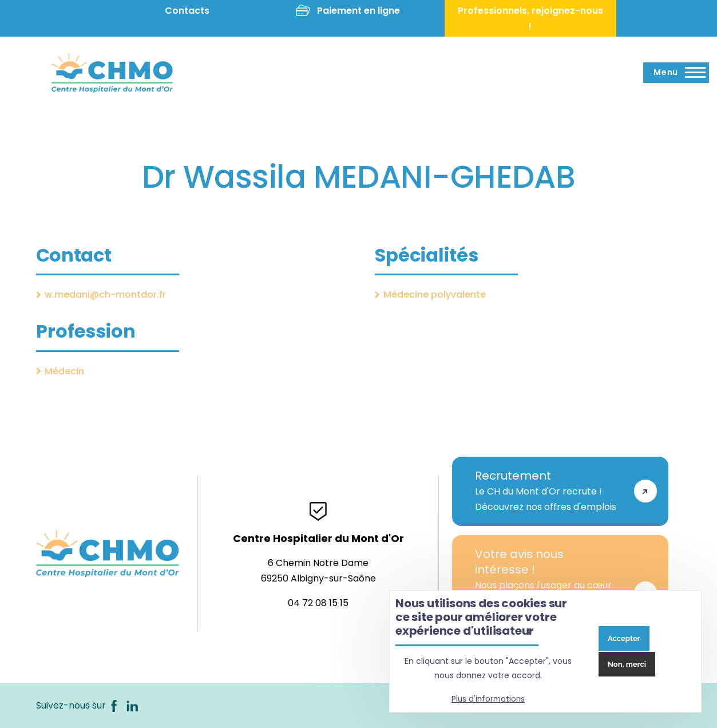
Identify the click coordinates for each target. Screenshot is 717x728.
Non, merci (627, 664)
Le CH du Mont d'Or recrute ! (549, 491)
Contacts (187, 11)
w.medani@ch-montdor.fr (105, 294)
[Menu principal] (676, 73)
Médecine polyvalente (435, 294)
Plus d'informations (488, 699)
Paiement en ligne (358, 11)
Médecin (64, 371)
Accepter (624, 638)
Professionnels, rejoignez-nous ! (530, 18)
